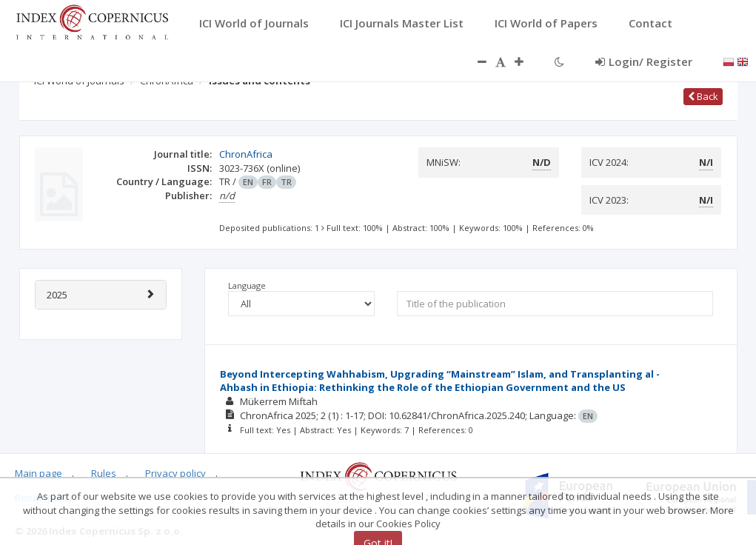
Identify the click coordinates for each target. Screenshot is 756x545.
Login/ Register (644, 61)
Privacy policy (175, 473)
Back (703, 96)
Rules (104, 473)
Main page (39, 473)
